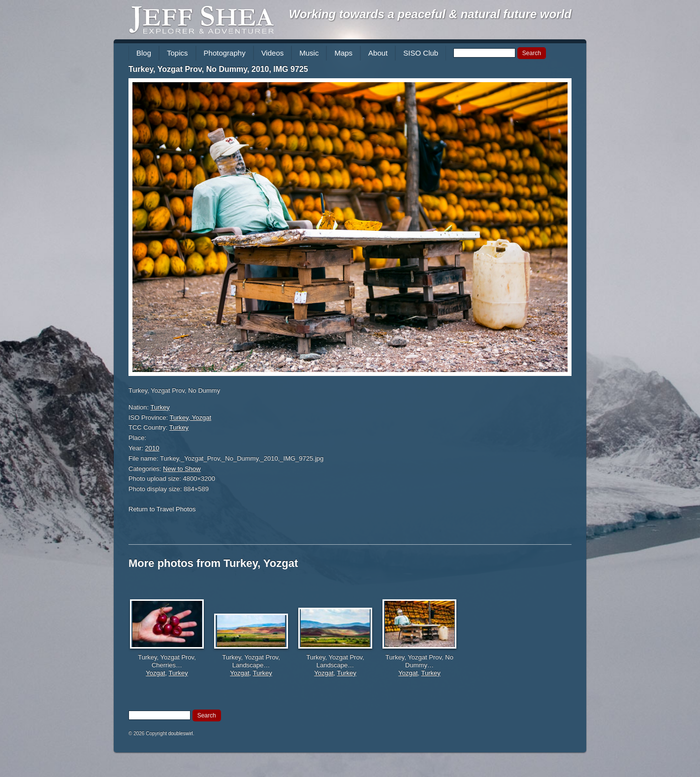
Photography (225, 53)
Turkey (160, 407)
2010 (152, 448)
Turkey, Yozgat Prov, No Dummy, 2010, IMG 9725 (218, 69)
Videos (273, 53)
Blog (144, 53)
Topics (177, 53)
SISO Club (421, 53)
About (378, 53)
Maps (343, 53)
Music (309, 53)
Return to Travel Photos (162, 509)
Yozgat (155, 673)
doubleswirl (181, 733)
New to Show (182, 469)
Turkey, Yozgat (191, 418)
